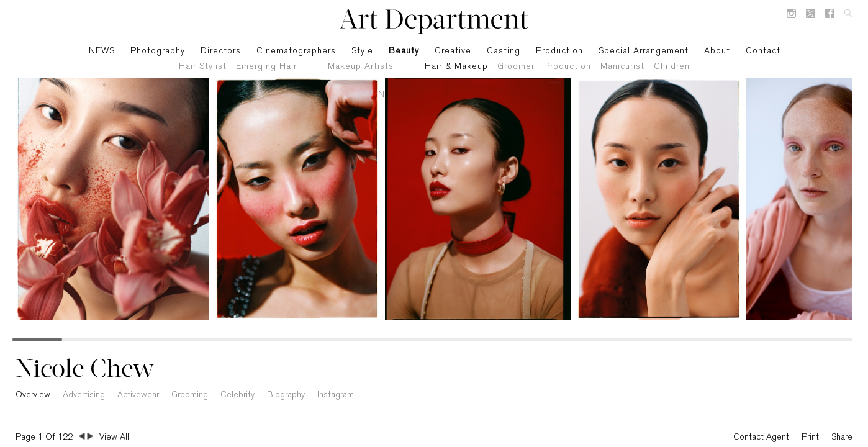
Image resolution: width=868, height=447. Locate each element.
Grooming (190, 395)
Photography (158, 51)
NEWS (102, 51)
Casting (504, 51)
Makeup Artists (361, 67)
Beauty (404, 51)
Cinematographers (296, 51)
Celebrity (237, 395)
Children (672, 67)
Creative (453, 51)
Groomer (516, 67)
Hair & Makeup (456, 67)
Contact (763, 51)
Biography (286, 395)
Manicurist (622, 67)
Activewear (138, 395)
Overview (33, 395)
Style (362, 51)
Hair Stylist (203, 67)
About (717, 51)
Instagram (336, 395)
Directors (221, 51)
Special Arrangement (644, 51)
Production (567, 67)
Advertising (84, 395)
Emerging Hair (266, 67)
